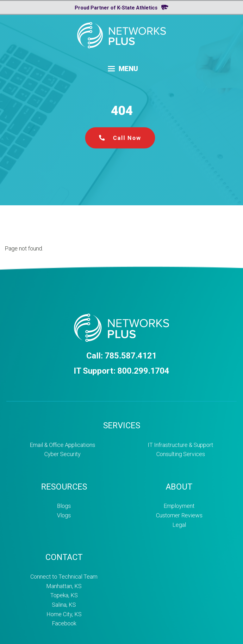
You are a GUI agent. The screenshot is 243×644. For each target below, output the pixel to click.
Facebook (64, 623)
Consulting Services (181, 454)
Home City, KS (64, 614)
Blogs (64, 506)
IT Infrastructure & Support (181, 445)
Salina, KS (64, 605)
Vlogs (64, 515)
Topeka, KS (64, 595)
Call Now (120, 138)
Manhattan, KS (64, 586)
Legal (179, 525)
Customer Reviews (179, 515)
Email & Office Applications (62, 445)
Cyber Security (62, 454)
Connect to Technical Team (64, 577)
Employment (179, 506)
